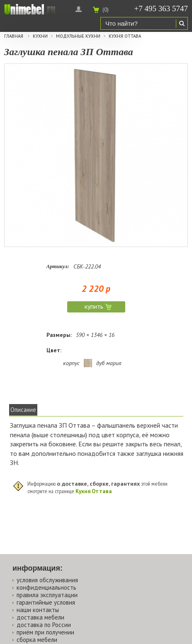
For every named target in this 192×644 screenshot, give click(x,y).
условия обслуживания (47, 580)
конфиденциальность (46, 587)
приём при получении (45, 632)
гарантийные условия (46, 602)
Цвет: (54, 350)
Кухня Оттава (125, 36)
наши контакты (38, 610)
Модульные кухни (78, 36)
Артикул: (58, 266)
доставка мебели (40, 617)
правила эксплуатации (47, 595)
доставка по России (44, 625)
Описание (23, 410)
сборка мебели (37, 640)
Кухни (40, 36)
